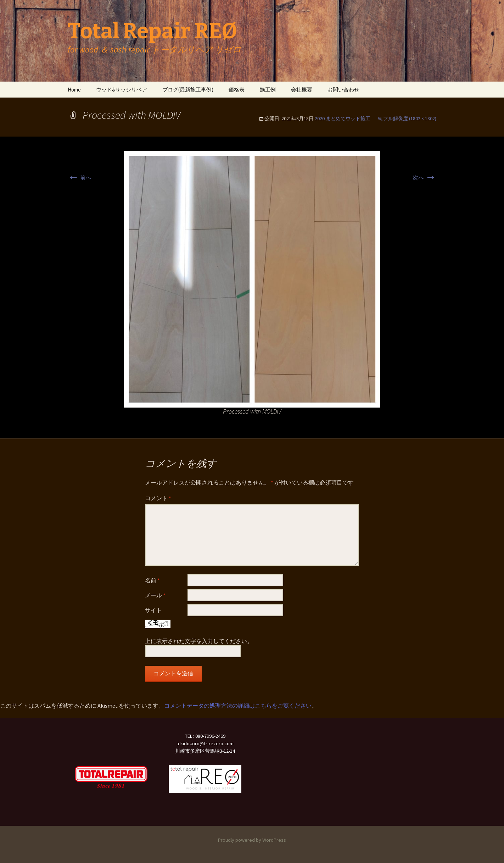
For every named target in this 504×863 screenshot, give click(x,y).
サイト (153, 610)
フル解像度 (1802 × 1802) (410, 118)
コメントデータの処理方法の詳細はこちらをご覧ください (238, 706)
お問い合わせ (343, 90)
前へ (80, 177)
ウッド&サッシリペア (122, 90)
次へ (424, 177)
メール (155, 595)
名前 (152, 580)
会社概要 (302, 90)
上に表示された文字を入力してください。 (199, 641)
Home (74, 90)
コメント (158, 498)
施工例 (268, 90)
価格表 (237, 90)
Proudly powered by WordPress (252, 840)
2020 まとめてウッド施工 (343, 118)
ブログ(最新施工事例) (188, 90)
